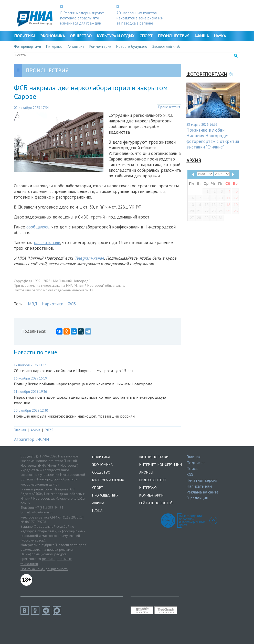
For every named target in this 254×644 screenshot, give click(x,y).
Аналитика (76, 46)
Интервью (54, 46)
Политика (25, 36)
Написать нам (199, 486)
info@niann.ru (42, 512)
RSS (190, 474)
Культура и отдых (116, 36)
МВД (33, 304)
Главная (20, 430)
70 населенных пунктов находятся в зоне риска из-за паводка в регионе (140, 18)
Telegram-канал (89, 258)
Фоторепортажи (28, 46)
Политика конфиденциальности (44, 569)
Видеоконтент (153, 480)
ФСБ (72, 304)
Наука (220, 36)
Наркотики (52, 304)
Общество (81, 36)
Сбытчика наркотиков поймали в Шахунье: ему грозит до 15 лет (74, 371)
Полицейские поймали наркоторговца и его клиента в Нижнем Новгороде (83, 384)
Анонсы (146, 472)
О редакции (197, 498)
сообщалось (38, 227)
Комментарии (100, 46)
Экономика (53, 36)
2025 (49, 430)
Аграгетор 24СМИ (32, 439)
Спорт (146, 36)
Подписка (195, 463)
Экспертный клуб (166, 46)
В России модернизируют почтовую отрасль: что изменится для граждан (82, 18)
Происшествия (173, 36)
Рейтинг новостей (156, 503)
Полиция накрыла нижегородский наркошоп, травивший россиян (74, 416)
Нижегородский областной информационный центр (49, 482)
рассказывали (47, 243)
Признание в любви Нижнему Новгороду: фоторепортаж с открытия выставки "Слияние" (213, 139)
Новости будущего (132, 46)
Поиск (192, 468)
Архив (35, 430)
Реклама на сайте (202, 492)
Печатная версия (202, 480)
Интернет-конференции (161, 465)
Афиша (202, 36)
